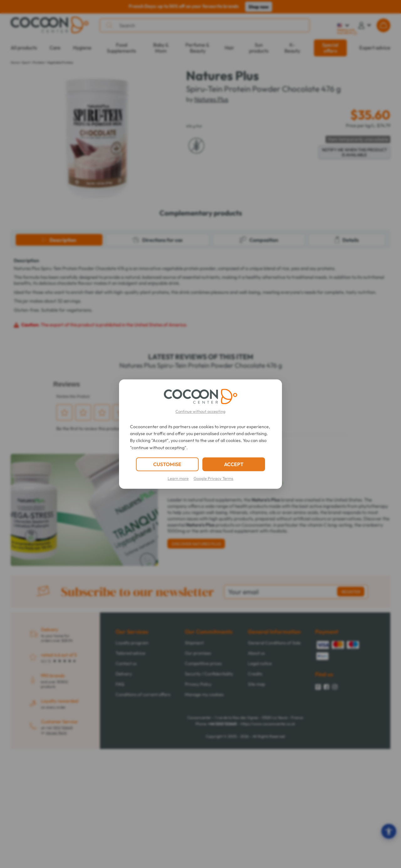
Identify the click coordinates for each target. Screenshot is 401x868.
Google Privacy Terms (214, 478)
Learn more (178, 478)
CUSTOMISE (167, 464)
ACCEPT (234, 464)
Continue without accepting (200, 411)
